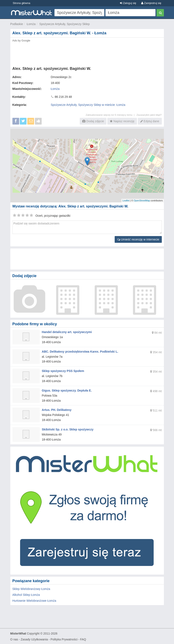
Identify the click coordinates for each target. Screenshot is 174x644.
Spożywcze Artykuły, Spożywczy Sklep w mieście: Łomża (88, 105)
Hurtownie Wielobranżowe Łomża (34, 600)
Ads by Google (21, 40)
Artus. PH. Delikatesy (57, 410)
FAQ (83, 639)
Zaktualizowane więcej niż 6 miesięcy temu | (111, 115)
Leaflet (126, 201)
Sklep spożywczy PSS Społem (63, 371)
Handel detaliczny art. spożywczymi (67, 332)
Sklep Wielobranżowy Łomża (31, 588)
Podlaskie (17, 24)
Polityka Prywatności (64, 639)
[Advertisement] (87, 53)
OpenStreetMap (142, 201)
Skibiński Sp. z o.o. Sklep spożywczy (68, 429)
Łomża (31, 24)
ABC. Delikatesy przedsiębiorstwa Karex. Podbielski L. (80, 351)
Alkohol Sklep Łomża (26, 594)
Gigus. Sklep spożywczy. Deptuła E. (67, 390)
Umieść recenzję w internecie (138, 239)
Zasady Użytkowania (34, 639)
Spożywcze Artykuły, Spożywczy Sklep (64, 24)
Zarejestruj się (151, 3)
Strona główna (22, 3)
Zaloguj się (128, 3)
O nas (14, 639)
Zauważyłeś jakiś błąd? (149, 115)
